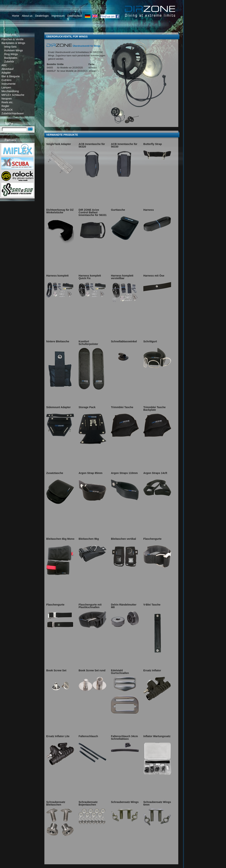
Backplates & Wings (13, 43)
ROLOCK (7, 110)
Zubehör (9, 62)
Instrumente (9, 84)
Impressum (58, 16)
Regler (5, 106)
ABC (4, 65)
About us (27, 16)
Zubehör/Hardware (13, 113)
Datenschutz (75, 16)
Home (16, 16)
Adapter (6, 73)
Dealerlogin (42, 16)
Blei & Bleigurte (11, 76)
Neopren (7, 99)
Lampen (6, 87)
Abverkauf (7, 69)
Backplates (11, 58)
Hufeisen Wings (14, 50)
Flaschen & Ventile (12, 39)
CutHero (6, 80)
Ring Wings (11, 54)
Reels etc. (7, 102)
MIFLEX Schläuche (13, 95)
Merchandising (10, 91)
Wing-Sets (10, 47)
